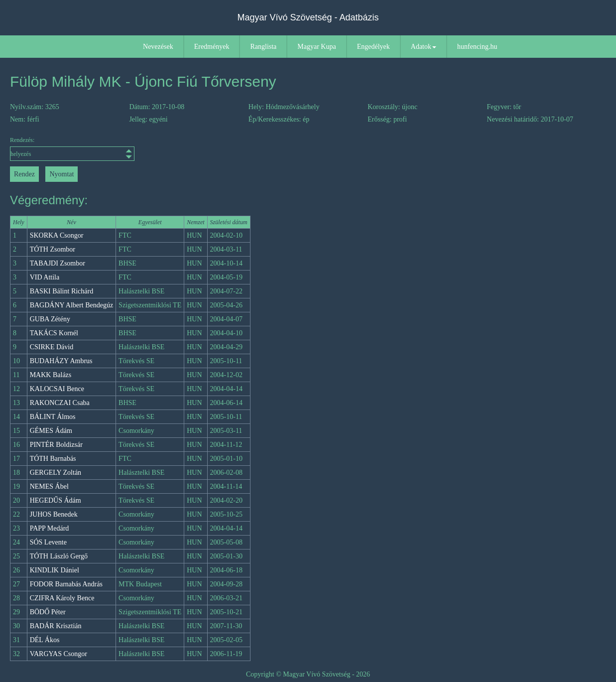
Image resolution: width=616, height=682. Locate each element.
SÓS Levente (48, 542)
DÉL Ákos (45, 640)
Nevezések (158, 47)
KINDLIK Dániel (55, 570)
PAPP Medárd (50, 528)
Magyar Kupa (316, 47)
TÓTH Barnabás (53, 459)
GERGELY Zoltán (56, 473)
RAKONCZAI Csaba (60, 403)
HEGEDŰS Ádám (56, 500)
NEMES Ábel (49, 486)
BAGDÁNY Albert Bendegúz (71, 305)
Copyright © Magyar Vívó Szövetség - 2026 (308, 674)
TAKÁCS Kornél (54, 333)
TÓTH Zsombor (53, 249)
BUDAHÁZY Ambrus (61, 361)
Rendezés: (72, 149)
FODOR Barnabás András (66, 584)
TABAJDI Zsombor (58, 263)
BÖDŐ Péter (48, 612)
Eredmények (212, 47)
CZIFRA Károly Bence (62, 598)
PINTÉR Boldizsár (56, 445)
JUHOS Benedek (54, 514)
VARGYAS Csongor (59, 654)
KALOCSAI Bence (57, 389)
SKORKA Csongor (57, 235)
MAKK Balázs (51, 375)
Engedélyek (373, 47)
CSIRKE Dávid (52, 347)
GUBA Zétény (50, 319)
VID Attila (45, 277)
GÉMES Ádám (51, 431)
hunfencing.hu (477, 47)
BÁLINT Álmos (53, 417)
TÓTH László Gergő (59, 556)
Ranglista (263, 47)
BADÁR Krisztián (56, 626)
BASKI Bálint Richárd (62, 291)
